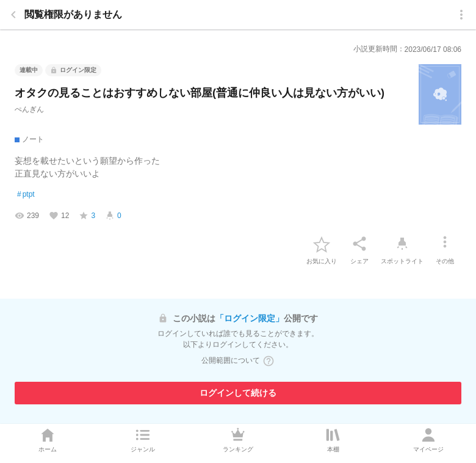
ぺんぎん (29, 109)
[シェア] (359, 244)
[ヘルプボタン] (269, 361)
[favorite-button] (322, 244)
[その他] (445, 244)
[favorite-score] (87, 216)
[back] (13, 15)
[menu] (461, 15)
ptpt (26, 195)
